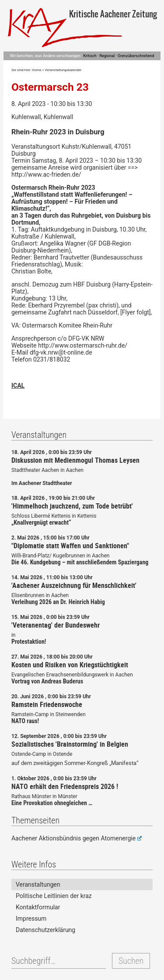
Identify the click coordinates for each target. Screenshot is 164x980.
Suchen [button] (131, 961)
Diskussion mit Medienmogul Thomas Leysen (75, 460)
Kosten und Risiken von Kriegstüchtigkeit (70, 665)
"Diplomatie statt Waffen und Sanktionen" (70, 546)
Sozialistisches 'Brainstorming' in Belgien (70, 744)
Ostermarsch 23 (50, 87)
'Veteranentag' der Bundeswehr (56, 625)
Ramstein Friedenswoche (47, 704)
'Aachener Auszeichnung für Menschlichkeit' (74, 585)
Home (37, 70)
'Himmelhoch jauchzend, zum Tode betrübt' (72, 506)
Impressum (31, 919)
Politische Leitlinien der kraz (54, 896)
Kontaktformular (38, 907)
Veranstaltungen (38, 884)
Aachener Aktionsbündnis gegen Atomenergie (77, 838)
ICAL (18, 386)
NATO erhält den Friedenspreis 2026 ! (65, 786)
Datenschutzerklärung (45, 930)
